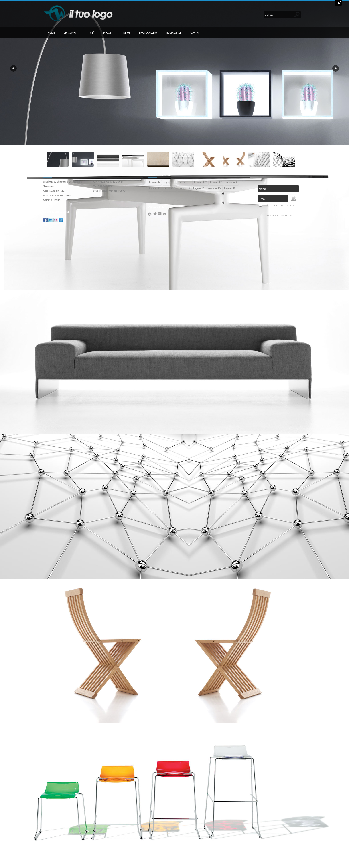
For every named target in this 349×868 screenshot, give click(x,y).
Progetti (109, 33)
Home (51, 33)
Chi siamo (70, 33)
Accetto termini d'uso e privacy (278, 205)
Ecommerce (174, 33)
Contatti (196, 33)
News (127, 33)
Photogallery (148, 33)
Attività (90, 33)
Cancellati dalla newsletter (278, 216)
